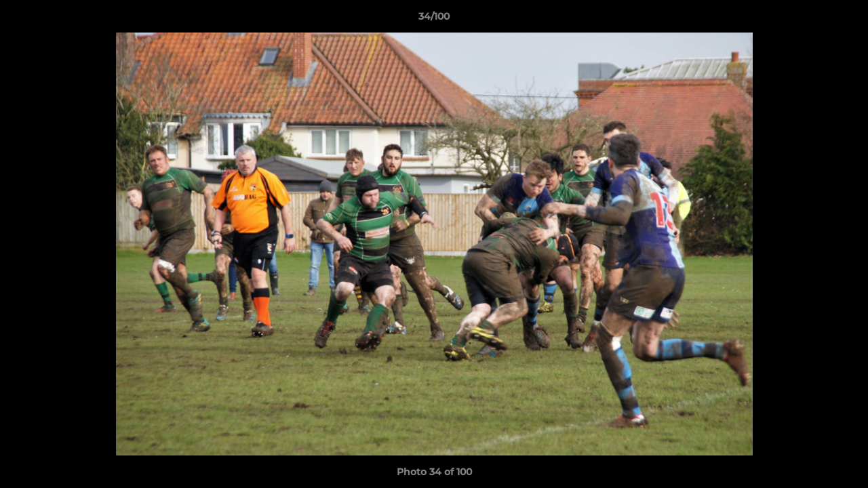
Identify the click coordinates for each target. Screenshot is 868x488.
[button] (844, 20)
